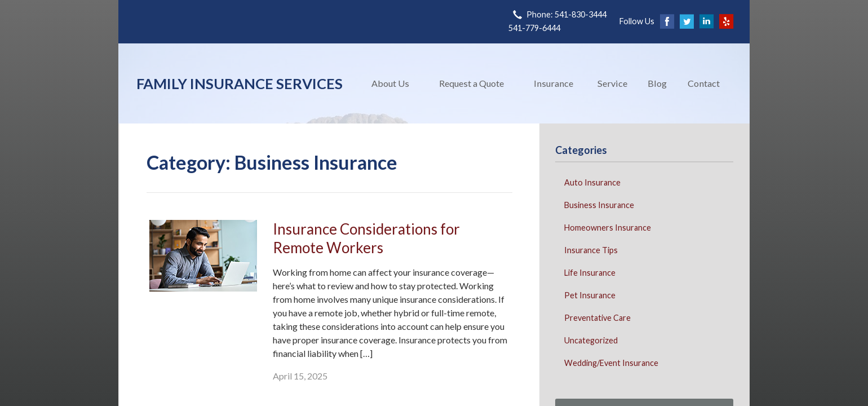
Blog (657, 83)
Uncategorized (591, 340)
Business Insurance (599, 205)
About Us (390, 83)
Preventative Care (597, 318)
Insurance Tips (591, 250)
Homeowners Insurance (608, 228)
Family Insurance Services (240, 83)
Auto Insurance (592, 182)
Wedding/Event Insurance (611, 363)
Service (612, 83)
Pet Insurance (590, 295)
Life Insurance (590, 273)
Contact (704, 83)
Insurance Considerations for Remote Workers (366, 238)
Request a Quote (471, 83)
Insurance (553, 83)
